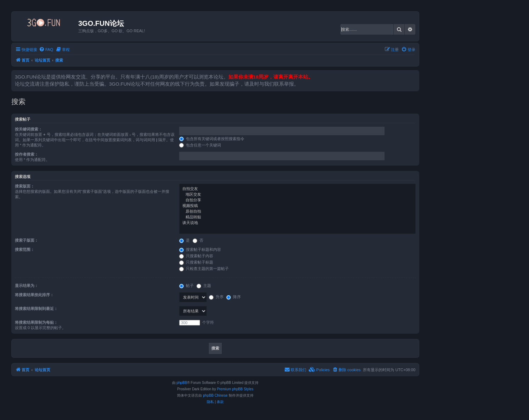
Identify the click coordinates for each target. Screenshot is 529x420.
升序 (216, 297)
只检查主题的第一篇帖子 (204, 269)
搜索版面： (25, 186)
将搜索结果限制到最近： (36, 309)
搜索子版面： (27, 240)
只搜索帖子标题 (196, 262)
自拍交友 (297, 189)
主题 (204, 286)
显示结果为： (27, 286)
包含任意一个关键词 (200, 145)
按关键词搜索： (29, 129)
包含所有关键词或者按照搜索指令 (212, 139)
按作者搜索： (27, 154)
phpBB (182, 383)
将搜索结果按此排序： (34, 295)
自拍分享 (297, 200)
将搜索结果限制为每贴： (36, 322)
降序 (234, 297)
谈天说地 (297, 223)
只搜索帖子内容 (196, 256)
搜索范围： (25, 249)
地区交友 (297, 195)
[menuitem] (46, 50)
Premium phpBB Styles (235, 389)
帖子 (186, 286)
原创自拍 (297, 212)
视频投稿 (297, 206)
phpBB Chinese (215, 395)
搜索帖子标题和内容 (200, 249)
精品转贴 (297, 217)
